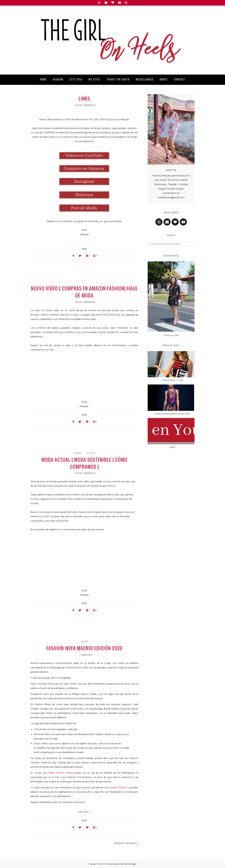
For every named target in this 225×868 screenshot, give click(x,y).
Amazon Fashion (118, 788)
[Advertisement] (84, 276)
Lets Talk (91, 453)
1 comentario (86, 655)
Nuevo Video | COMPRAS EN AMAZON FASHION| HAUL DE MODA (84, 292)
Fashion (77, 453)
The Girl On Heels (105, 864)
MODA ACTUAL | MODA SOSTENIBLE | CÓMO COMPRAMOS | (84, 463)
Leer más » (84, 812)
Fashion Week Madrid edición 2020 (84, 648)
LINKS (84, 98)
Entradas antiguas (125, 843)
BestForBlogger (130, 864)
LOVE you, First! (171, 335)
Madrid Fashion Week (60, 773)
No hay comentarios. (86, 105)
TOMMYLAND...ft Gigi (172, 380)
